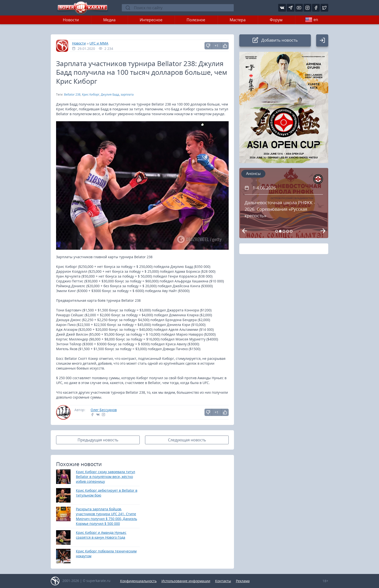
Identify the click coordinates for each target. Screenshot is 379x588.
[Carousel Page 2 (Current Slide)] (280, 231)
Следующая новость (187, 440)
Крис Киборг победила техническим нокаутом (106, 554)
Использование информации (186, 581)
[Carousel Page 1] (277, 231)
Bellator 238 (72, 94)
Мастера (238, 20)
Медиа (109, 20)
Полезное (196, 20)
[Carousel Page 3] (284, 231)
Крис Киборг (91, 94)
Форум (276, 20)
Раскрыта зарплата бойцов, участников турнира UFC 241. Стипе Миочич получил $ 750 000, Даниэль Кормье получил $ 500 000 (106, 516)
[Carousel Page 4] (288, 231)
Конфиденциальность (138, 581)
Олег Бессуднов (104, 410)
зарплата (127, 94)
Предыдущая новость (98, 440)
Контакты (223, 581)
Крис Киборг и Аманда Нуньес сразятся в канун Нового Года (101, 535)
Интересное (151, 20)
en (312, 20)
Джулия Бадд (110, 94)
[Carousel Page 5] (291, 231)
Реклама (243, 581)
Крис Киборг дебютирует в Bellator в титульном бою (107, 493)
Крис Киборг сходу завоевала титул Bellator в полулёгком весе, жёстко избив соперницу (106, 477)
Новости (71, 20)
